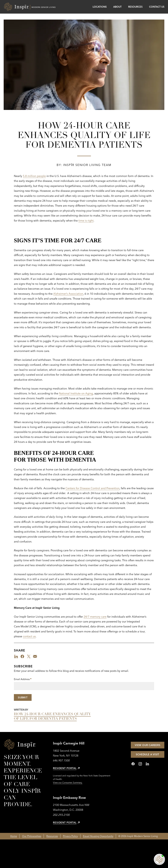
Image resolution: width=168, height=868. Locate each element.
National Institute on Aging (76, 393)
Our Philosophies (32, 836)
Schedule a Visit (147, 754)
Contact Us (157, 7)
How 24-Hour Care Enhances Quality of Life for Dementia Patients (52, 716)
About (117, 7)
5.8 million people (34, 176)
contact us (29, 636)
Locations (100, 7)
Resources (135, 7)
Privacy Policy (70, 836)
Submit (23, 697)
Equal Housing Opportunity (98, 836)
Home (14, 836)
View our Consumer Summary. (68, 782)
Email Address (23, 679)
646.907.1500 (61, 760)
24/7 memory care (95, 617)
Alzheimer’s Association (68, 294)
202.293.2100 (61, 815)
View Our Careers (148, 745)
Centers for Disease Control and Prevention (92, 488)
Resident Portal (66, 768)
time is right (86, 221)
